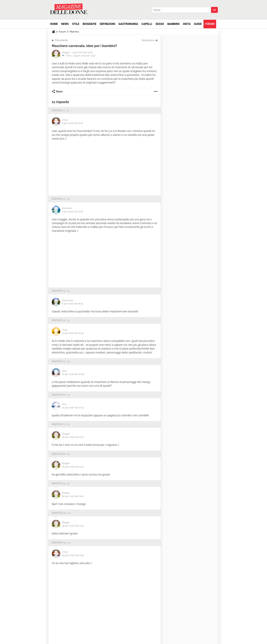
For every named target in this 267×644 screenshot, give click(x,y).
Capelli (147, 24)
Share (59, 92)
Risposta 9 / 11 (61, 483)
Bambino (174, 24)
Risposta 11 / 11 (61, 543)
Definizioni (107, 24)
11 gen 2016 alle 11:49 (73, 333)
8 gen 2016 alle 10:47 (73, 123)
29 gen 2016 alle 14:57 (84, 56)
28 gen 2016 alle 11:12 (73, 437)
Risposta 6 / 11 (61, 395)
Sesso (160, 24)
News (65, 24)
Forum (210, 24)
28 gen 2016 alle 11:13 (73, 526)
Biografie (90, 24)
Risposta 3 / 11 (61, 291)
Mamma (74, 32)
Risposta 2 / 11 (61, 199)
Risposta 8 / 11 (61, 454)
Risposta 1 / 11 (61, 110)
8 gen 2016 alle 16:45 (73, 304)
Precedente (61, 40)
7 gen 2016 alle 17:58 (72, 212)
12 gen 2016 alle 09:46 (73, 374)
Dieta (187, 24)
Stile (76, 24)
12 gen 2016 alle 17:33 (73, 408)
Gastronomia (128, 24)
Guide (198, 24)
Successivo (148, 40)
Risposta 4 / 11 (61, 320)
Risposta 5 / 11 (61, 361)
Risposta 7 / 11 (61, 424)
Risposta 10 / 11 (61, 513)
